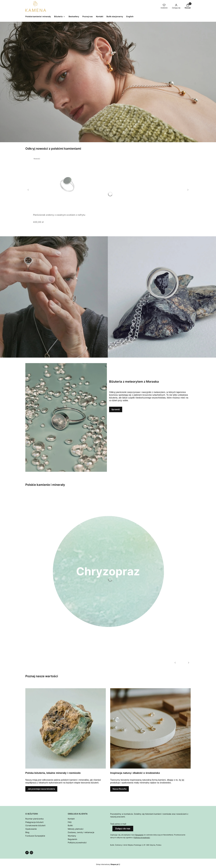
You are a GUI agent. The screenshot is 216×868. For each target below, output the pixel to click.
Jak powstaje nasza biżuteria (41, 789)
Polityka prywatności (77, 842)
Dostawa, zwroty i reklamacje (81, 832)
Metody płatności (76, 829)
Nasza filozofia (120, 789)
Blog (27, 832)
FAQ (70, 822)
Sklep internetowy (107, 864)
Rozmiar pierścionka (34, 819)
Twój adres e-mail (118, 824)
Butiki (70, 825)
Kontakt (71, 819)
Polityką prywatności (142, 838)
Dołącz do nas (123, 829)
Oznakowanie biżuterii (35, 825)
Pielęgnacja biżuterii (34, 822)
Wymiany (72, 836)
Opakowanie (31, 829)
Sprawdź (116, 409)
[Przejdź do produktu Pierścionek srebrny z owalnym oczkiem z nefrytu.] (67, 184)
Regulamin (72, 839)
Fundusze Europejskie (35, 836)
